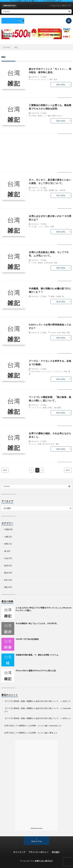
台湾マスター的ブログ (44, 861)
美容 (56, 263)
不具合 (34, 116)
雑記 (45, 77)
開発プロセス (57, 116)
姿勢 (52, 226)
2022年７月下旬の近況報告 (27, 639)
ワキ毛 (34, 263)
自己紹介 (56, 852)
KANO (53, 332)
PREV (5, 470)
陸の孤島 (58, 407)
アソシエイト (47, 371)
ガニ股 (34, 226)
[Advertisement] (36, 156)
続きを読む (61, 84)
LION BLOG (36, 371)
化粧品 (40, 263)
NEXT (68, 470)
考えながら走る (48, 444)
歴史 (46, 190)
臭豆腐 (62, 190)
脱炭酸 (51, 190)
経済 (6, 566)
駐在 (56, 79)
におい (34, 190)
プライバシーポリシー (38, 852)
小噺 (6, 537)
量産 (49, 116)
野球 (68, 332)
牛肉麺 (58, 296)
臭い (57, 190)
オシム (34, 444)
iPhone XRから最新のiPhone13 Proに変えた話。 (37, 671)
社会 (6, 558)
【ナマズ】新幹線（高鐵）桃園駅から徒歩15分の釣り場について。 (32, 701)
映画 (64, 332)
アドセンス (58, 371)
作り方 (40, 190)
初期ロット (42, 116)
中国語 (7, 529)
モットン (44, 79)
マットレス (36, 79)
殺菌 (53, 296)
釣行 (6, 580)
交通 (39, 444)
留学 (51, 79)
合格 (65, 371)
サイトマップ (19, 852)
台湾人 (47, 226)
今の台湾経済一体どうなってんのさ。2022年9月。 (37, 623)
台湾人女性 (48, 263)
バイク (40, 226)
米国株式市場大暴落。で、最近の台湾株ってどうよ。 (38, 655)
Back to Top (37, 841)
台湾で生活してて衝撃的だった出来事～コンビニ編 (26, 726)
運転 (57, 444)
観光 (6, 573)
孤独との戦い (48, 407)
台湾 (59, 332)
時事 (6, 544)
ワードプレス (36, 407)
